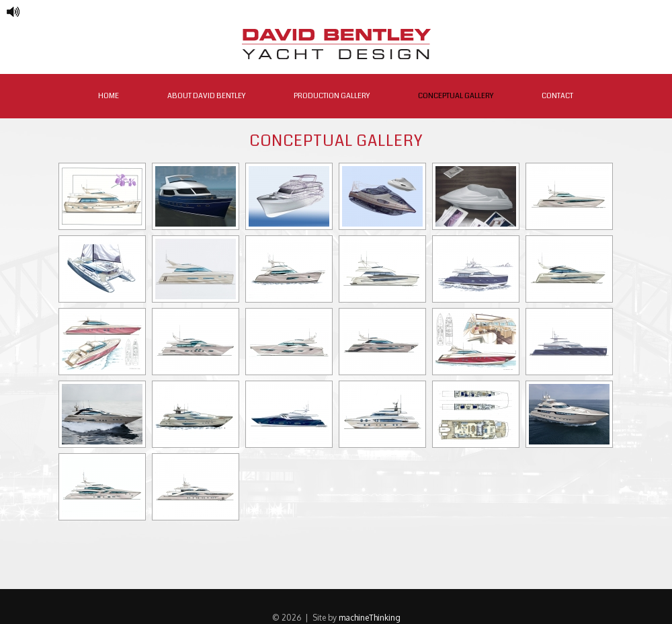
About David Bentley (206, 96)
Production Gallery (332, 96)
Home (109, 96)
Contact (557, 96)
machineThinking (370, 618)
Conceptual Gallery (456, 96)
